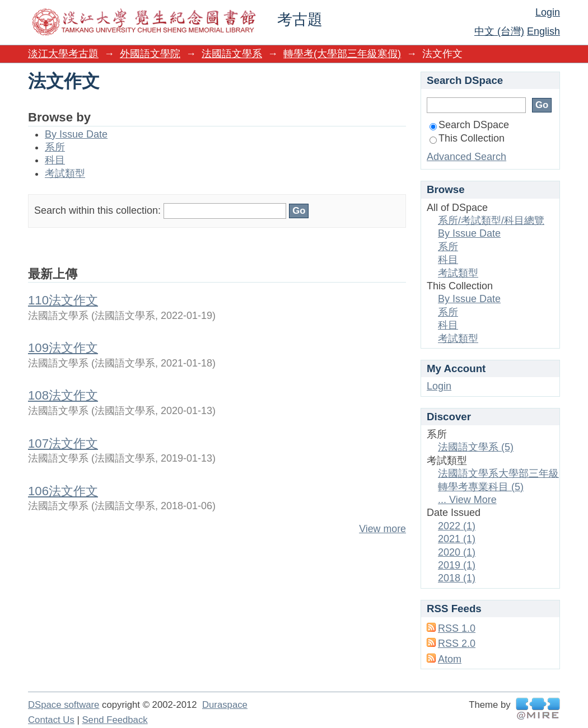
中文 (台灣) (499, 31)
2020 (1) (457, 552)
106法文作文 (63, 491)
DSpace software (64, 705)
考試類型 (65, 173)
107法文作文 (63, 443)
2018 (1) (457, 578)
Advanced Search (466, 157)
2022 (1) (457, 526)
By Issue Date (76, 134)
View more (382, 529)
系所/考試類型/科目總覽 (491, 220)
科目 (55, 160)
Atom (450, 659)
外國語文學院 (150, 54)
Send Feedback (115, 720)
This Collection (467, 138)
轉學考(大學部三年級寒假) (342, 54)
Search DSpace (469, 125)
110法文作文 (63, 300)
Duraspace (225, 705)
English (543, 31)
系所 (55, 147)
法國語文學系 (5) (476, 447)
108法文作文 (63, 395)
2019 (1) (457, 565)
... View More (467, 500)
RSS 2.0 (457, 644)
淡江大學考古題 (63, 54)
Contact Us (51, 720)
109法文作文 (63, 348)
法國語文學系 (232, 54)
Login (548, 12)
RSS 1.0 (457, 628)
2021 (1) (457, 539)
